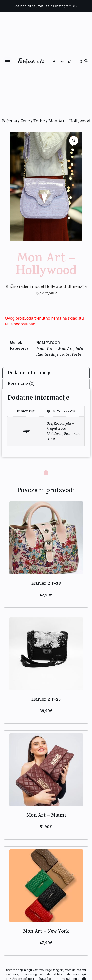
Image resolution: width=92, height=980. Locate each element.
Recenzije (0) (21, 384)
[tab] (46, 372)
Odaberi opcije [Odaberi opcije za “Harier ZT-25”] (46, 718)
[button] (7, 61)
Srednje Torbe (58, 354)
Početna (9, 121)
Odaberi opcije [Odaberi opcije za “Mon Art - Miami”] (46, 834)
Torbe (39, 121)
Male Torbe (46, 349)
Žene (25, 121)
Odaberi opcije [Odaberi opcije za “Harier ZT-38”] (46, 602)
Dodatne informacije (30, 373)
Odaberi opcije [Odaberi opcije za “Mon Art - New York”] (46, 950)
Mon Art (66, 349)
